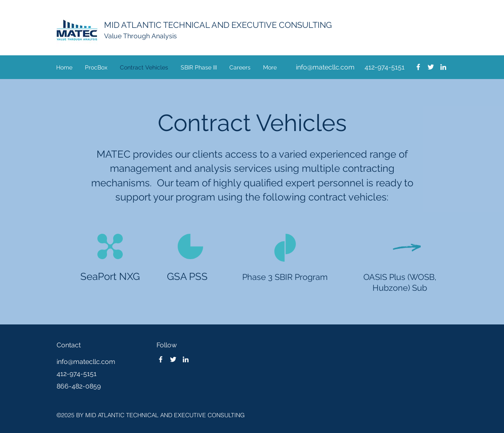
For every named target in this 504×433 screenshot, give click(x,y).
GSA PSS (187, 276)
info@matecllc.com (325, 67)
